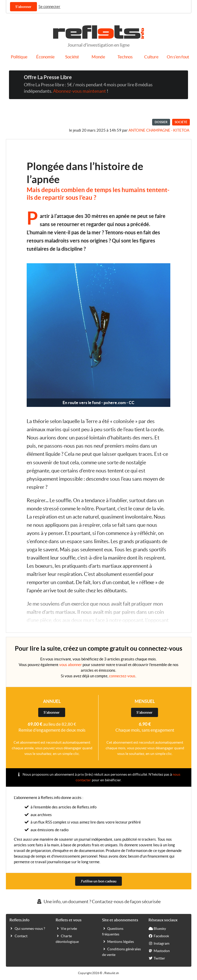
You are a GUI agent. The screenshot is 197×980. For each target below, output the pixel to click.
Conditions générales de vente (121, 952)
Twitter (157, 958)
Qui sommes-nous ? (27, 928)
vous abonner (71, 665)
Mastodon (159, 951)
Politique (19, 57)
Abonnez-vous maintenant (80, 91)
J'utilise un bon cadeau (98, 881)
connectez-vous (122, 676)
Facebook (159, 936)
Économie (45, 57)
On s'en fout (178, 57)
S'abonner (23, 7)
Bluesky (157, 928)
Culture (151, 57)
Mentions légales (118, 941)
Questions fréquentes (113, 931)
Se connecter (49, 7)
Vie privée (66, 928)
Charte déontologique (67, 939)
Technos (125, 57)
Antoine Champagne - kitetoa (159, 130)
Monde (98, 57)
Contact (18, 936)
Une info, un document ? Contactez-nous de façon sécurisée (98, 902)
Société (72, 57)
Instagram (159, 943)
